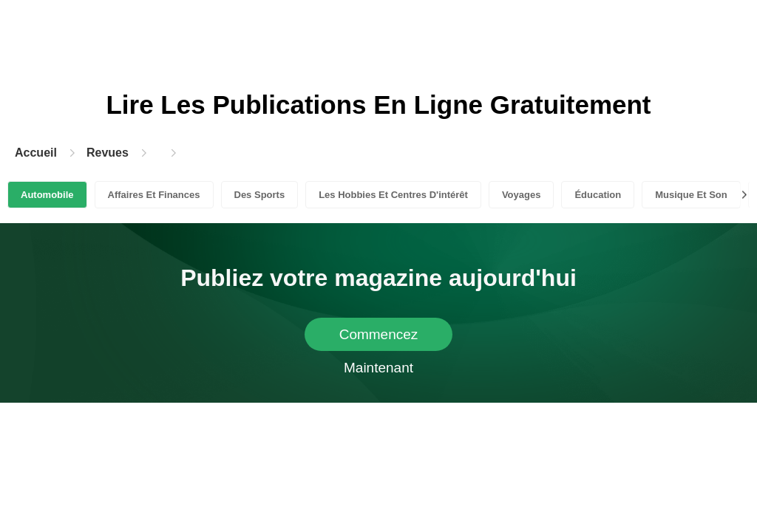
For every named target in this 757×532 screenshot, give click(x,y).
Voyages (522, 195)
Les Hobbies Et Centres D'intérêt (393, 195)
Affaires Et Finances (154, 195)
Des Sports (260, 195)
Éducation (598, 195)
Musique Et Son (691, 195)
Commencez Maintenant (379, 339)
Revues (108, 153)
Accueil (36, 153)
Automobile (47, 195)
